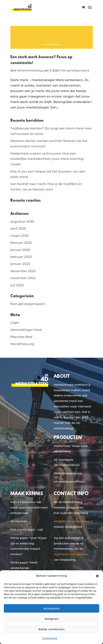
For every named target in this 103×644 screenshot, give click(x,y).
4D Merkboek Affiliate (69, 482)
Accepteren (52, 608)
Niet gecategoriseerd (75, 70)
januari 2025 (20, 250)
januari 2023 (20, 264)
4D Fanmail (19, 521)
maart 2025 (20, 236)
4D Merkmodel (64, 465)
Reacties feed (21, 337)
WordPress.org (22, 344)
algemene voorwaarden (71, 554)
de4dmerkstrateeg (30, 70)
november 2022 (23, 278)
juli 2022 (17, 285)
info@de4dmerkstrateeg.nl (73, 521)
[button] (97, 576)
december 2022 (23, 271)
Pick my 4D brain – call (27, 530)
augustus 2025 (22, 221)
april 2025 (18, 228)
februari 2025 (21, 243)
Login (15, 323)
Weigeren (51, 619)
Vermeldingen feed (26, 330)
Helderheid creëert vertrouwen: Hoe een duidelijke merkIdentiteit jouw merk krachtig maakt (47, 159)
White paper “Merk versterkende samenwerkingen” (24, 568)
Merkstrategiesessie (68, 473)
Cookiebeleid (50, 638)
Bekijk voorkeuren (51, 629)
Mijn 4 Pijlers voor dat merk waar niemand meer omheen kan (29, 507)
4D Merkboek (63, 460)
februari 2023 (21, 257)
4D (77, 465)
